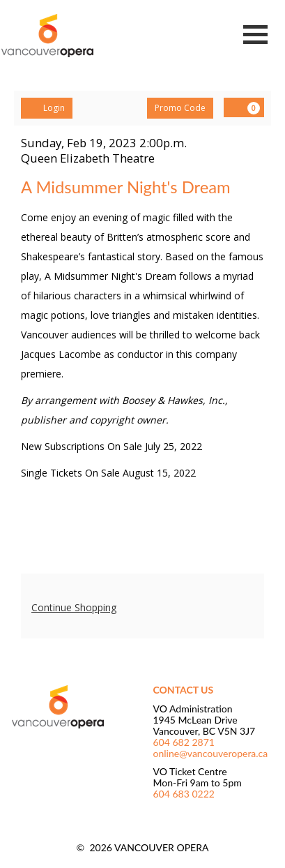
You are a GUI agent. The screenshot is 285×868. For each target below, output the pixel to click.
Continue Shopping (74, 607)
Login (47, 108)
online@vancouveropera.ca (211, 753)
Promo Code (180, 108)
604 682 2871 (184, 742)
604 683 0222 (184, 794)
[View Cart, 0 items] (244, 107)
